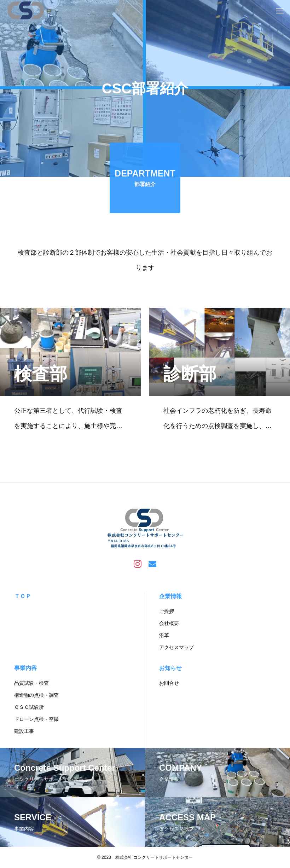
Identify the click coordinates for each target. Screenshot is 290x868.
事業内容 (25, 668)
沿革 (164, 635)
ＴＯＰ (23, 596)
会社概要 (169, 623)
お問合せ (169, 683)
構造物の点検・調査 (36, 695)
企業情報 (170, 596)
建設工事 (24, 731)
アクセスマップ (176, 647)
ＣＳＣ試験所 (29, 707)
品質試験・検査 (31, 683)
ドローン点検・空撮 (36, 719)
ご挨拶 (167, 611)
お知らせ (170, 668)
